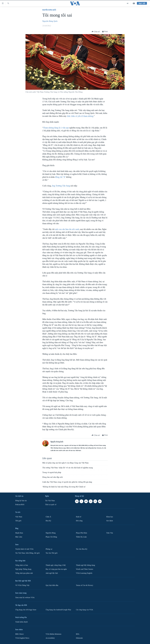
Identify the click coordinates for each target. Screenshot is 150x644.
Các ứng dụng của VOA (84, 610)
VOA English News (22, 638)
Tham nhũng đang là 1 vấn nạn (56, 128)
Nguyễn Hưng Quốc (49, 10)
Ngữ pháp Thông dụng (23, 569)
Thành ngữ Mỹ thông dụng (85, 565)
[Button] (96, 32)
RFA (78, 634)
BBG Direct (20, 634)
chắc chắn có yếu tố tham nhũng (80, 116)
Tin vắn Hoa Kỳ (82, 549)
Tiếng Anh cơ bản (22, 565)
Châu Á (48, 517)
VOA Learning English (84, 573)
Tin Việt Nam (50, 501)
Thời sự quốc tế (51, 505)
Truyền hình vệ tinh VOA (24, 549)
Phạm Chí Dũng (51, 537)
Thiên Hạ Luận (81, 537)
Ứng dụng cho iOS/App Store (26, 610)
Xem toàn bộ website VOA (25, 598)
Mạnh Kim (19, 533)
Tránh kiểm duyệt (22, 622)
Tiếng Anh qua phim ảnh (24, 573)
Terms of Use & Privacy (85, 585)
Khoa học (110, 517)
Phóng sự (49, 549)
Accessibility (50, 638)
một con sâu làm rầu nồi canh (67, 229)
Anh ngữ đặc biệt (52, 573)
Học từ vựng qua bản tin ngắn (56, 569)
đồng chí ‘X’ (60, 177)
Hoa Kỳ (48, 521)
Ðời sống (79, 521)
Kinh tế (79, 517)
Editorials (79, 638)
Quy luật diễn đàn (52, 585)
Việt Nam (19, 517)
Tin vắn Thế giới (52, 553)
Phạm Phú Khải (81, 533)
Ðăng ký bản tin (21, 501)
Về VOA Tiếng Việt (22, 585)
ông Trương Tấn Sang (61, 186)
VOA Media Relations (53, 634)
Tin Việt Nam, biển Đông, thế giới (27, 553)
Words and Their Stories (85, 569)
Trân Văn (110, 533)
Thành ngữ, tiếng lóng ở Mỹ (56, 565)
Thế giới (18, 521)
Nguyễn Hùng (51, 533)
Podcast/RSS (20, 505)
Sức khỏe (110, 521)
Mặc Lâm (19, 537)
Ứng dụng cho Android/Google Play (58, 610)
